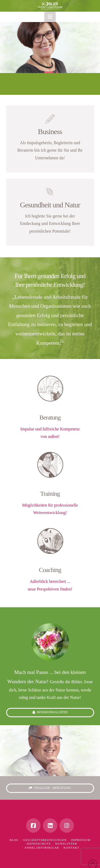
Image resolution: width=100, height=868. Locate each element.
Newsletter (66, 844)
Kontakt (71, 848)
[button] (50, 17)
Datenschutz (39, 844)
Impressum (81, 840)
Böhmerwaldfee (50, 712)
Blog (14, 840)
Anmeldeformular (42, 848)
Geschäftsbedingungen (45, 840)
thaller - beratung (50, 788)
